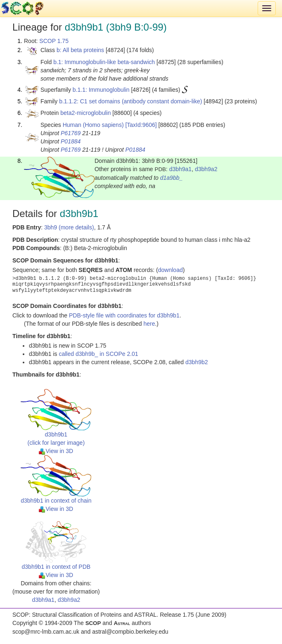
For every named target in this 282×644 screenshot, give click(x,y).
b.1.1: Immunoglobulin (101, 90)
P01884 (71, 141)
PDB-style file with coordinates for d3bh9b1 (124, 315)
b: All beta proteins (80, 50)
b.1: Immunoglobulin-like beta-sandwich (104, 62)
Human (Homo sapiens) (93, 125)
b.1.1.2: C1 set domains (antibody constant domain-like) (130, 101)
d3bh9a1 (181, 169)
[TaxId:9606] (141, 125)
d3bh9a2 (206, 169)
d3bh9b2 (197, 362)
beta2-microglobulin (85, 113)
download (171, 270)
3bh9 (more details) (69, 227)
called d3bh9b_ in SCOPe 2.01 (98, 354)
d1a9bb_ (172, 178)
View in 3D (56, 451)
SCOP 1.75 (54, 41)
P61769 (71, 133)
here (149, 324)
